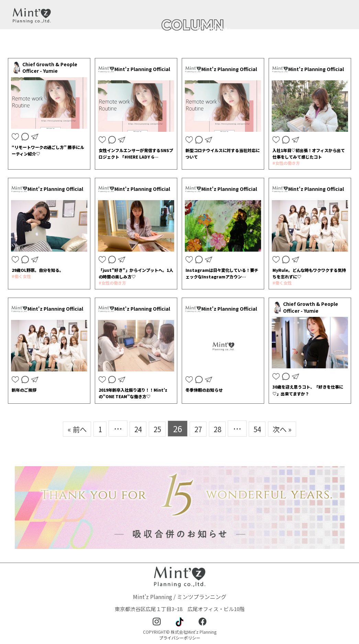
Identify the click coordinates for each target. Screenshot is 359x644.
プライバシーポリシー (180, 638)
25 (156, 429)
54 (263, 429)
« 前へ (68, 429)
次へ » (291, 429)
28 (221, 429)
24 (134, 429)
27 (199, 429)
